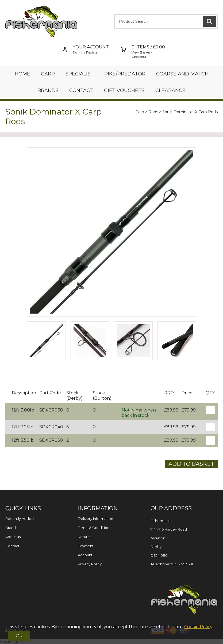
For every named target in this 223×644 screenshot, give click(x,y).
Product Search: (114, 14)
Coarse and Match (182, 74)
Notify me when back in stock (139, 413)
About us (13, 537)
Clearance (170, 90)
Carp (48, 74)
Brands (48, 90)
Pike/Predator (125, 74)
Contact (81, 90)
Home (22, 74)
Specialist (80, 74)
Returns (84, 537)
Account (85, 555)
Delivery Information (95, 519)
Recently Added (20, 519)
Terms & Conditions (94, 528)
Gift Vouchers (124, 90)
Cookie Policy (198, 627)
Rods (153, 112)
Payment (86, 546)
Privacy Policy (90, 564)
